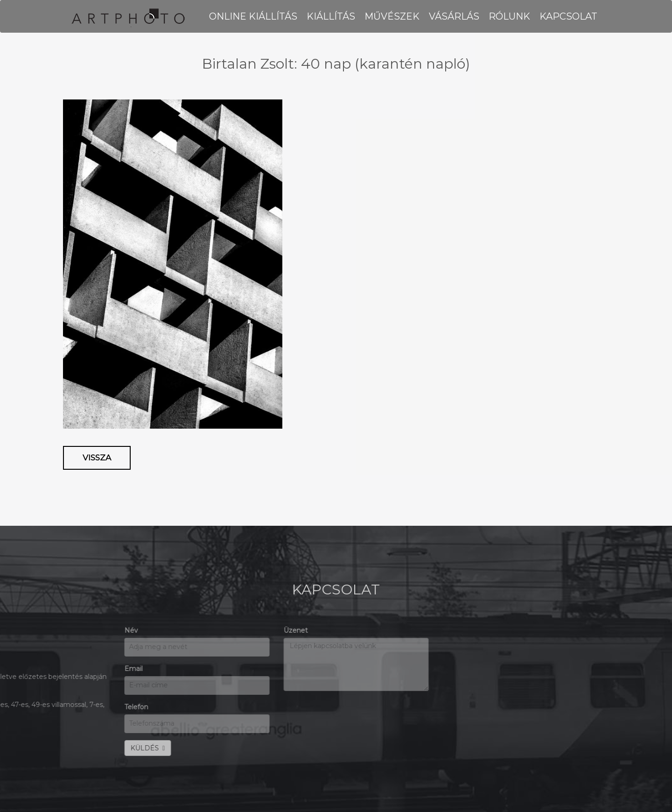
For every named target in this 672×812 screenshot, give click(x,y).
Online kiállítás (253, 16)
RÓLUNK (509, 16)
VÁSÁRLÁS (454, 16)
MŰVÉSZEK (392, 16)
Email (23, 669)
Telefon (25, 707)
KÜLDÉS (37, 748)
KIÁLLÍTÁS (331, 16)
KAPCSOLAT (568, 16)
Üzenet (185, 630)
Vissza (97, 458)
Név (20, 630)
